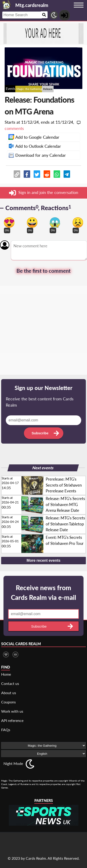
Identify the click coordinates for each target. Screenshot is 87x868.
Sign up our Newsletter (43, 388)
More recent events (44, 560)
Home (6, 674)
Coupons (8, 702)
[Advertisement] (43, 331)
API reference (12, 720)
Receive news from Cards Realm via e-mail (43, 592)
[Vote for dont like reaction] (78, 222)
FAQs (6, 730)
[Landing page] (6, 5)
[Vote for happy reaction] (32, 222)
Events (11, 89)
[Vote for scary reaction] (55, 222)
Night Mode (13, 763)
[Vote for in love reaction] (9, 222)
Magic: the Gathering (29, 89)
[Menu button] (79, 9)
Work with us (12, 711)
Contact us (10, 683)
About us (9, 693)
